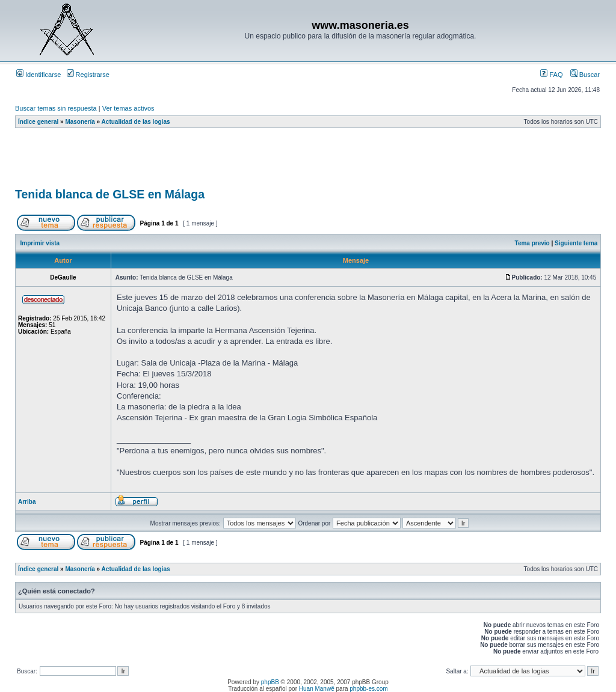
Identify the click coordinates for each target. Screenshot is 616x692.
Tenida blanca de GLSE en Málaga (110, 194)
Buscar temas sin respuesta (56, 108)
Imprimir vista (40, 243)
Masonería (80, 122)
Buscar (585, 75)
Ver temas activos (128, 108)
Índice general (38, 122)
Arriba (27, 502)
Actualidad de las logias (136, 122)
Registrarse (88, 75)
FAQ (551, 75)
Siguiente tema (576, 243)
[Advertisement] (234, 162)
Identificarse (38, 75)
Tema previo (532, 243)
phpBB (270, 682)
